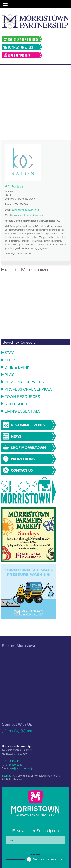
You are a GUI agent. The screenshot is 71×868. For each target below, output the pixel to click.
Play (7, 375)
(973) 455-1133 (14, 761)
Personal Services (23, 382)
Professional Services (27, 389)
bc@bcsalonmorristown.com (26, 210)
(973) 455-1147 (14, 765)
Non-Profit (14, 404)
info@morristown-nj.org (23, 768)
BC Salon (14, 187)
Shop (8, 360)
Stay (7, 353)
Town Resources (21, 397)
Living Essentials (21, 411)
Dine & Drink (15, 367)
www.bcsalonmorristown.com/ (29, 215)
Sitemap (7, 776)
